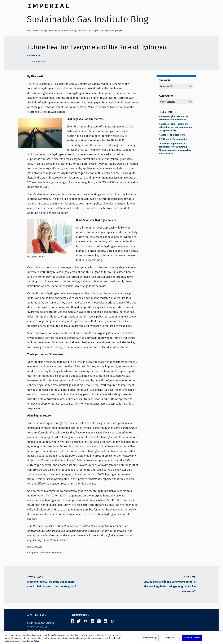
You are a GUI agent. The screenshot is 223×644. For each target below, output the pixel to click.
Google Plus (99, 621)
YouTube (86, 621)
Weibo (112, 621)
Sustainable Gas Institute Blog (88, 19)
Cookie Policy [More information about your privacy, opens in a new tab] (33, 642)
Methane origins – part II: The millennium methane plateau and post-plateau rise (176, 127)
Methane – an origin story (172, 135)
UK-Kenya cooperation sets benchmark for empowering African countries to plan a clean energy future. (175, 149)
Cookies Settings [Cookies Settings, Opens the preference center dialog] (149, 638)
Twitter (79, 621)
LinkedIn (92, 621)
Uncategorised (54, 553)
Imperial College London (48, 5)
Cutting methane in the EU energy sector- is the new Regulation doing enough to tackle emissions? (170, 587)
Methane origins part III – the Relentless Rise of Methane (173, 118)
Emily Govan (34, 56)
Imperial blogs (41, 31)
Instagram (106, 621)
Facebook (72, 621)
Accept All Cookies (192, 638)
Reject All (170, 638)
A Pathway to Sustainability (173, 139)
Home (30, 31)
